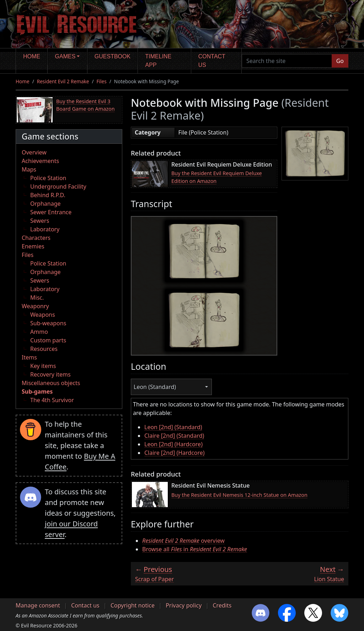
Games (65, 56)
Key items (43, 366)
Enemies (33, 246)
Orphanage (45, 204)
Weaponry (35, 306)
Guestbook (113, 56)
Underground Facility (58, 186)
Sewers (40, 221)
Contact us (212, 61)
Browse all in (195, 549)
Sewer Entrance (51, 212)
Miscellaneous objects (51, 383)
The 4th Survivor (52, 400)
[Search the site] (287, 61)
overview (183, 541)
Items (29, 357)
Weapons (43, 315)
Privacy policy (184, 605)
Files (102, 81)
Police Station (48, 178)
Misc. (37, 298)
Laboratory (45, 229)
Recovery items (50, 374)
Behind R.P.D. (48, 195)
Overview (34, 152)
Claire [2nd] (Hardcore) (175, 453)
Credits (222, 605)
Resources (44, 349)
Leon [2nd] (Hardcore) (173, 444)
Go (340, 61)
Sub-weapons (48, 323)
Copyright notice (133, 605)
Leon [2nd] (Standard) (173, 427)
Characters (36, 238)
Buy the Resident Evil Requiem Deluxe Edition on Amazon (217, 177)
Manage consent (38, 605)
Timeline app (159, 61)
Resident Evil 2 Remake (63, 81)
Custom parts (48, 340)
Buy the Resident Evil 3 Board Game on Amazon (85, 105)
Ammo (39, 332)
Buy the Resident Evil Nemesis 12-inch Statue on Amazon (239, 495)
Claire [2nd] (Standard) (174, 436)
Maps (29, 169)
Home (32, 56)
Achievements (40, 161)
